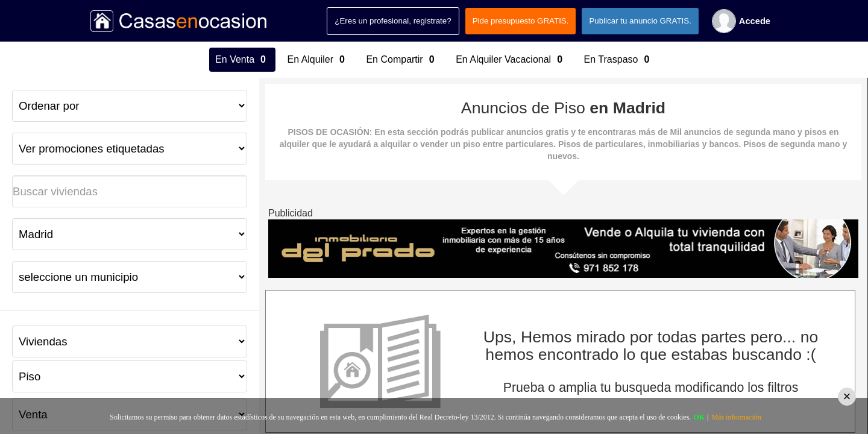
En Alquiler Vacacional (511, 60)
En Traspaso (618, 60)
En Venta (242, 60)
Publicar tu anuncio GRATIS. (640, 21)
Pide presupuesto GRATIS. (521, 21)
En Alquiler (318, 60)
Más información (736, 417)
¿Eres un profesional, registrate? (393, 21)
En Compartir (402, 60)
